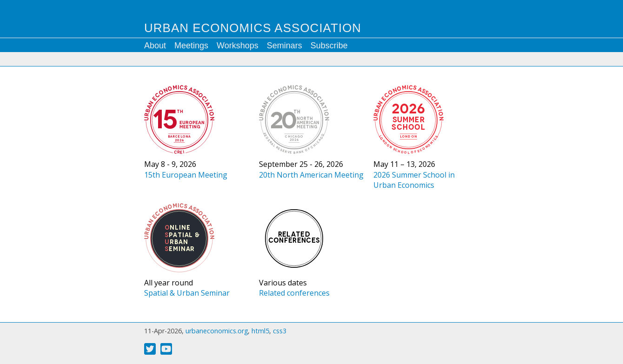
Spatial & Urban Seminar (187, 293)
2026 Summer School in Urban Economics (414, 180)
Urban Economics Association (253, 28)
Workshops (238, 46)
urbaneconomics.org (217, 331)
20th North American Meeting (311, 175)
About (155, 46)
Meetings (191, 46)
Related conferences (294, 293)
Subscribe (329, 46)
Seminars (285, 46)
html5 (260, 331)
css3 (280, 331)
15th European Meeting (186, 175)
